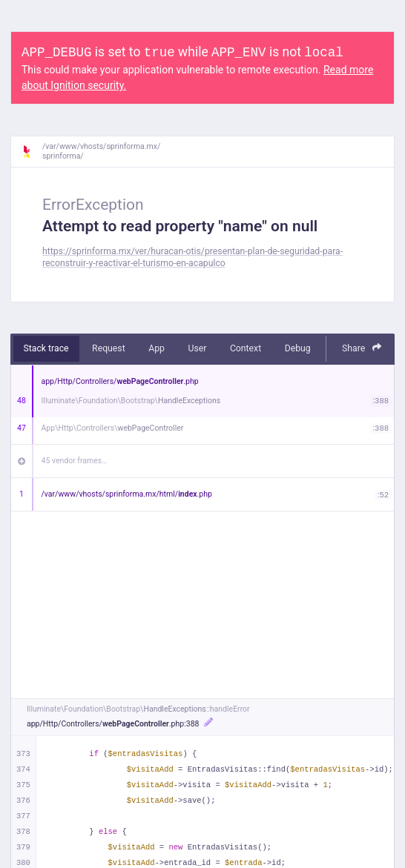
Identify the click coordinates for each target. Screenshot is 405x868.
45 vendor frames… (75, 461)
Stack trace (46, 348)
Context (246, 348)
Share (362, 348)
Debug (298, 348)
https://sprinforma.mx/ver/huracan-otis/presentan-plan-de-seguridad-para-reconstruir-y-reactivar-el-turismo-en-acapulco (192, 257)
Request (109, 348)
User (197, 348)
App (157, 348)
